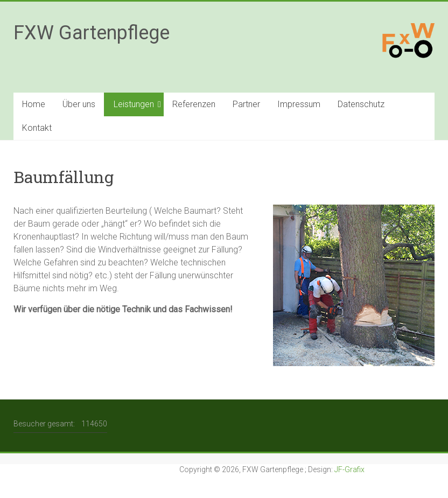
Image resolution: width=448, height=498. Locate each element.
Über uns (79, 104)
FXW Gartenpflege (92, 33)
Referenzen (194, 104)
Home (34, 104)
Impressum (299, 104)
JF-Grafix (349, 469)
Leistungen (134, 104)
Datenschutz (361, 104)
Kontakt (37, 128)
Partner (246, 104)
